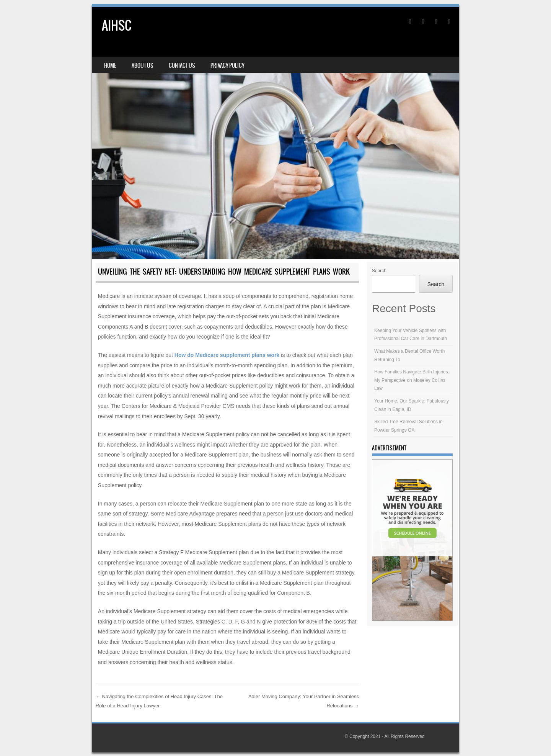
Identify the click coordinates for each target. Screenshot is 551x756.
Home (110, 65)
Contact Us (182, 65)
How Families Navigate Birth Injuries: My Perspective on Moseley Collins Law (412, 380)
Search (379, 271)
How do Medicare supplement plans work (227, 355)
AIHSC (117, 25)
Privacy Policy (227, 65)
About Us (143, 65)
